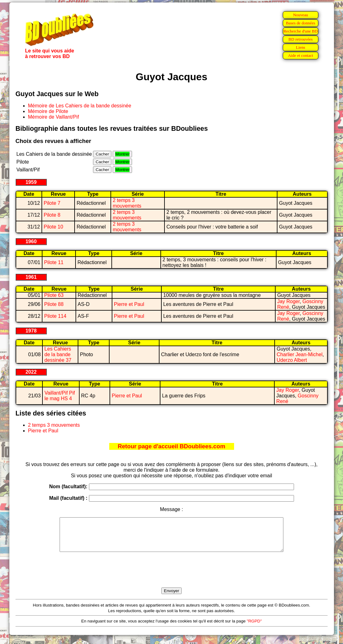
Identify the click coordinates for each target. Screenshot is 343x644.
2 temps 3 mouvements (127, 203)
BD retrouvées (300, 39)
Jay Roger (288, 301)
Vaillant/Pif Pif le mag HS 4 (60, 396)
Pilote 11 (54, 262)
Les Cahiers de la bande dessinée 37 (58, 354)
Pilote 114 (55, 316)
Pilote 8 (52, 215)
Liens (301, 47)
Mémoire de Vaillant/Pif (54, 117)
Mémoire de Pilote (48, 111)
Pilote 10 (53, 227)
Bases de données (301, 23)
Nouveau (301, 15)
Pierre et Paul (129, 304)
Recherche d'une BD (301, 31)
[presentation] (172, 577)
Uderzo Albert (292, 360)
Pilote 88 (54, 304)
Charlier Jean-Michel (299, 354)
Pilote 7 (52, 203)
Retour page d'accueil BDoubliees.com (171, 446)
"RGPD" (254, 628)
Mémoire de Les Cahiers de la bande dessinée (80, 106)
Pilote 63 (54, 295)
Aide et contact (301, 55)
